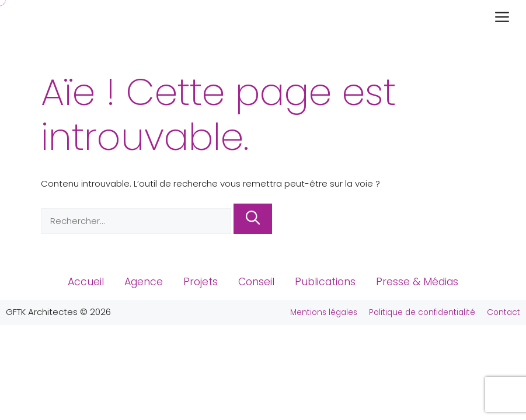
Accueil (86, 282)
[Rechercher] (253, 219)
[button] (505, 18)
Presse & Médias (417, 282)
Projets (201, 282)
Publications (325, 282)
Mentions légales (324, 313)
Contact (504, 313)
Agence (144, 282)
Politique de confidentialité (422, 313)
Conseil (256, 282)
